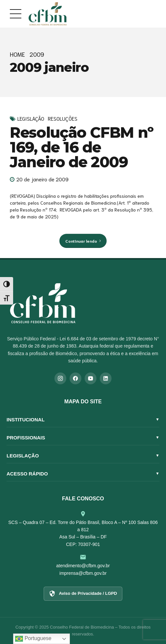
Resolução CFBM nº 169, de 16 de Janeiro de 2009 (82, 147)
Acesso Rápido (83, 474)
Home (17, 54)
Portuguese (33, 639)
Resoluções (63, 119)
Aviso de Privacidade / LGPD (83, 594)
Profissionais (83, 438)
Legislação (31, 119)
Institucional (83, 420)
